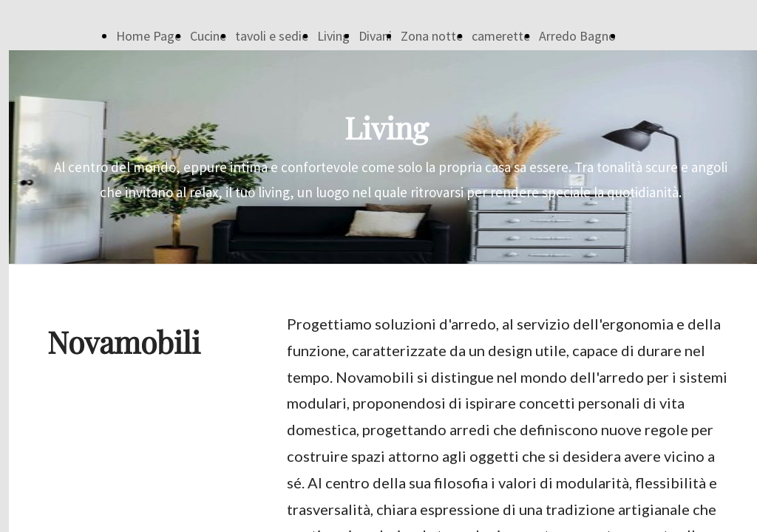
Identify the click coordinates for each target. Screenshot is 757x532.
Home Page (149, 36)
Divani (375, 36)
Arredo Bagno (577, 36)
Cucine (208, 36)
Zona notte (432, 36)
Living (333, 36)
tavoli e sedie (272, 36)
